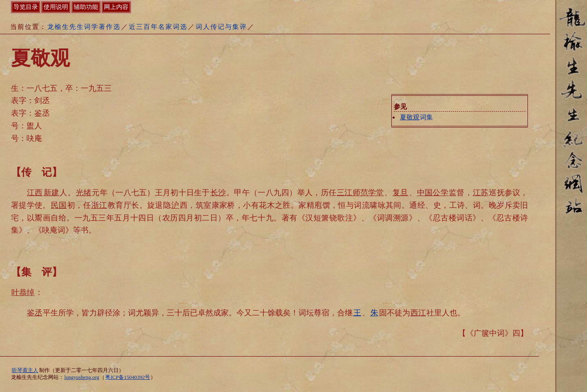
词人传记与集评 (221, 27)
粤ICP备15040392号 (128, 377)
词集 (416, 117)
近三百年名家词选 (158, 27)
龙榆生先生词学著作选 (84, 27)
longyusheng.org (82, 377)
